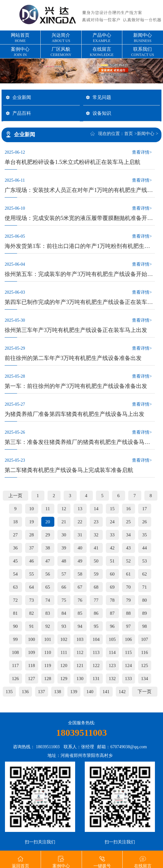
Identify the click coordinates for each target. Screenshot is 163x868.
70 (128, 587)
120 (64, 665)
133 (128, 679)
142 (122, 692)
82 (32, 613)
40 (80, 548)
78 (112, 600)
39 (64, 548)
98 (145, 626)
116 (145, 652)
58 (80, 574)
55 (32, 574)
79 (128, 600)
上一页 (15, 496)
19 (32, 522)
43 (128, 548)
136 (25, 692)
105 (112, 639)
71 (145, 587)
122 (96, 665)
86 (96, 613)
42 (112, 548)
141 (106, 692)
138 (58, 692)
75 (64, 600)
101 (48, 639)
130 (80, 679)
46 (32, 561)
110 (48, 652)
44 (145, 548)
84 (64, 613)
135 (9, 692)
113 (96, 652)
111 (64, 652)
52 (128, 561)
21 (64, 522)
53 (145, 561)
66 (64, 587)
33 (112, 535)
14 (96, 509)
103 (80, 639)
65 (48, 587)
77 (96, 600)
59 (96, 574)
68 (96, 587)
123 (112, 665)
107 (145, 639)
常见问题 (102, 97)
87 (112, 613)
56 (48, 574)
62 (145, 574)
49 (80, 561)
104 (96, 639)
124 (128, 665)
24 (112, 522)
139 (74, 692)
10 (32, 509)
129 (64, 679)
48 (64, 561)
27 (15, 535)
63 (15, 587)
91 (32, 626)
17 (145, 509)
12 (64, 509)
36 (15, 548)
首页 (129, 134)
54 (15, 574)
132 (112, 679)
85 (80, 613)
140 (90, 692)
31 (80, 535)
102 (64, 639)
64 (32, 587)
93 (64, 626)
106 (128, 639)
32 (96, 535)
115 (129, 652)
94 (80, 626)
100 (32, 639)
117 (16, 665)
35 (145, 535)
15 (112, 509)
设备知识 (102, 113)
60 (112, 574)
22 (80, 522)
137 (41, 692)
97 (128, 626)
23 (96, 522)
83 (48, 613)
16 (128, 509)
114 (112, 652)
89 (145, 613)
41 (96, 548)
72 (15, 600)
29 (48, 535)
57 (64, 574)
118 (32, 665)
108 (15, 652)
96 (112, 626)
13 (80, 509)
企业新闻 (22, 97)
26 (145, 522)
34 (128, 535)
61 (128, 574)
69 (112, 587)
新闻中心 (146, 134)
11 (48, 509)
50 (96, 561)
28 (32, 535)
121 (80, 665)
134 (145, 679)
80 (145, 600)
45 (15, 561)
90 (15, 626)
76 (80, 600)
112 (80, 652)
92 (48, 626)
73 (32, 600)
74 (48, 600)
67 (80, 587)
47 (48, 561)
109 (32, 652)
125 (145, 665)
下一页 (145, 692)
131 (96, 679)
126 (15, 679)
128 (48, 679)
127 (32, 679)
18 (15, 522)
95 (96, 626)
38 (48, 548)
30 (64, 535)
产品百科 (22, 113)
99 (15, 639)
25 (128, 522)
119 (48, 665)
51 (112, 561)
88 (128, 613)
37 (32, 548)
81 (15, 613)
